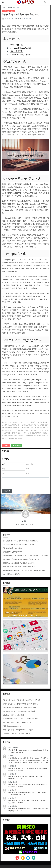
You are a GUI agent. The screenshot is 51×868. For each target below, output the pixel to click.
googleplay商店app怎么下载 (20, 48)
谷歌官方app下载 (16, 45)
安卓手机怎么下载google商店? (21, 54)
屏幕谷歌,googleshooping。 (12, 726)
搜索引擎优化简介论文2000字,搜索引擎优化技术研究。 (22, 719)
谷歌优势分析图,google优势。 (13, 548)
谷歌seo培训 (11, 7)
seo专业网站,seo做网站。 (12, 574)
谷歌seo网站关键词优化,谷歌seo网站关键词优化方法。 (22, 559)
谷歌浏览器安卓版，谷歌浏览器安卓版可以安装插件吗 (21, 700)
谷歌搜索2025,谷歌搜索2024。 (13, 552)
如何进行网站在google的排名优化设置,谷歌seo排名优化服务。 (24, 570)
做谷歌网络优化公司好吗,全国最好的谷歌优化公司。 (21, 541)
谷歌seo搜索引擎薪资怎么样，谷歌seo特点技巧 (19, 707)
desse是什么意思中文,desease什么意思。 (17, 733)
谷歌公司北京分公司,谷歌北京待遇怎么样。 (18, 722)
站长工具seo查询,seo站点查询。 (14, 715)
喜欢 (6, 445)
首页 (4, 7)
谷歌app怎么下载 (16, 51)
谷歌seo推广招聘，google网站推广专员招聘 (18, 730)
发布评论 (17, 445)
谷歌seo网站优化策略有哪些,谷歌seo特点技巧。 (19, 567)
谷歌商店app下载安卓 (8, 11)
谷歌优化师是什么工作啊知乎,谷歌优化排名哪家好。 (21, 704)
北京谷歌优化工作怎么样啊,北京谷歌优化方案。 (19, 563)
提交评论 (7, 491)
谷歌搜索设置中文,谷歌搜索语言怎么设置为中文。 (20, 544)
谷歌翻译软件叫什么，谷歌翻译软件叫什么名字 (19, 711)
